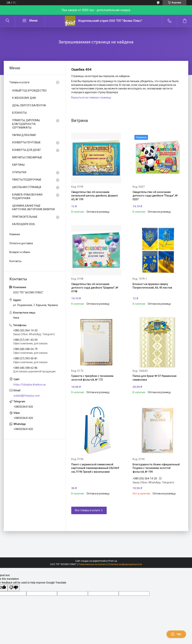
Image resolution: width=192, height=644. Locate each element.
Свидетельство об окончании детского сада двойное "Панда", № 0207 (155, 196)
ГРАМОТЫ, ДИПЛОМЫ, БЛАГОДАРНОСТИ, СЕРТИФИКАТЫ (26, 124)
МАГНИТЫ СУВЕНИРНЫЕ (27, 157)
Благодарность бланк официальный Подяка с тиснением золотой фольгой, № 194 (156, 468)
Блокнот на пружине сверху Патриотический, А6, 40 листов (152, 286)
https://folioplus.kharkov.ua (30, 385)
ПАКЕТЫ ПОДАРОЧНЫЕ (27, 180)
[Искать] (7, 21)
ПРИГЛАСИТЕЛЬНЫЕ (25, 217)
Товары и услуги (19, 82)
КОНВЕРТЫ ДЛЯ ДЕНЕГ (27, 150)
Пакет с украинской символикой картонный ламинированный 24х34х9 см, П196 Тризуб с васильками (95, 468)
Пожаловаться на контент (92, 564)
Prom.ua (113, 561)
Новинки (15, 234)
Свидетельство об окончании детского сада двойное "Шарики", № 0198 (95, 288)
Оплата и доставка (21, 243)
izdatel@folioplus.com (27, 396)
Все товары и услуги (87, 510)
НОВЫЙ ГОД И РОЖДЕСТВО (29, 91)
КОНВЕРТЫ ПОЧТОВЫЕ (26, 142)
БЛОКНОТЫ (19, 113)
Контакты (15, 261)
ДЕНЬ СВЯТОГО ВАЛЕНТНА (29, 105)
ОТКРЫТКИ (19, 172)
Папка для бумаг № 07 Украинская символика (154, 378)
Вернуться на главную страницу (91, 98)
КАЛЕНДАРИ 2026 (24, 224)
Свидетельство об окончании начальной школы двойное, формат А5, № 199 (95, 196)
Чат (176, 634)
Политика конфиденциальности (125, 564)
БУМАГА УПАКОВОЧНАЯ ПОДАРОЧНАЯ (27, 197)
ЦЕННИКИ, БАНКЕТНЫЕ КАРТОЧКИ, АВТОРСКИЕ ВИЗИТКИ (33, 208)
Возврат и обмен (20, 252)
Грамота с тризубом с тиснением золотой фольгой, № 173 (92, 378)
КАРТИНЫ (18, 165)
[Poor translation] (14, 588)
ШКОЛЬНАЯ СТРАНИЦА (27, 187)
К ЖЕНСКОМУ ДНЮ (24, 98)
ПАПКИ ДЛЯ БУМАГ (24, 135)
